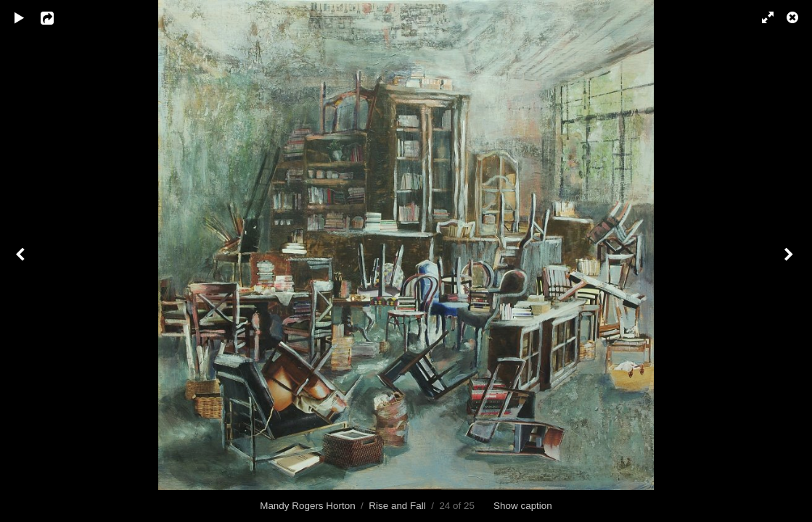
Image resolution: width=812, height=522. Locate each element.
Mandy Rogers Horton (307, 506)
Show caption (523, 506)
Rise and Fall (397, 506)
